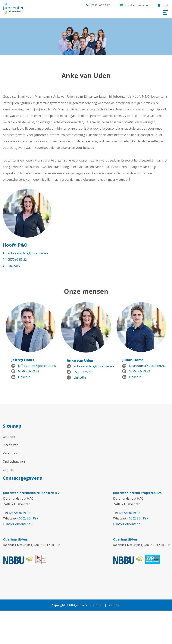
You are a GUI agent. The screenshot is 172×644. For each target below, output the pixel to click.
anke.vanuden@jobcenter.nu (28, 253)
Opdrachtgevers (14, 461)
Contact (8, 470)
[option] (31, 343)
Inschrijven (11, 445)
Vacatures (10, 453)
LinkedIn (14, 266)
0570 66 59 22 (17, 260)
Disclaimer (114, 605)
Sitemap (97, 605)
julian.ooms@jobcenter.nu (147, 366)
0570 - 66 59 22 (29, 371)
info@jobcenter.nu (137, 5)
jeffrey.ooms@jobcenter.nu (37, 366)
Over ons (9, 437)
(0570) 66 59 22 (100, 5)
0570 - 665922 (83, 372)
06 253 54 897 (29, 518)
